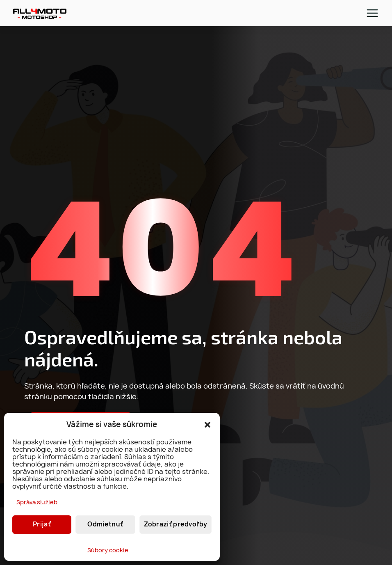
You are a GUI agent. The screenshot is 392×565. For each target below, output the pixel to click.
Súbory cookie (108, 550)
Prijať (42, 524)
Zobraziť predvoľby (175, 524)
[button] (207, 425)
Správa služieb (37, 502)
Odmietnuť (105, 524)
